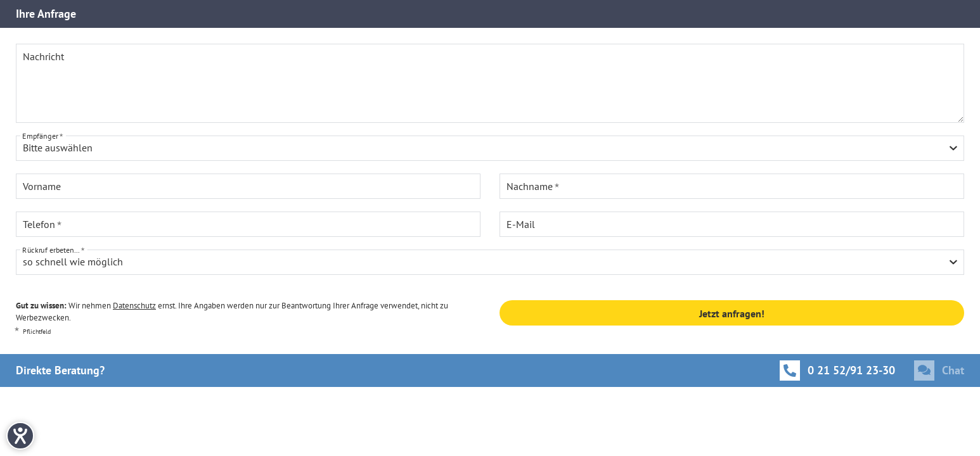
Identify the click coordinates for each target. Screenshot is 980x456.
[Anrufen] (837, 370)
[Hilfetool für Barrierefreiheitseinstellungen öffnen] (20, 436)
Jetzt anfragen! (732, 313)
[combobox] (490, 148)
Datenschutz (134, 306)
